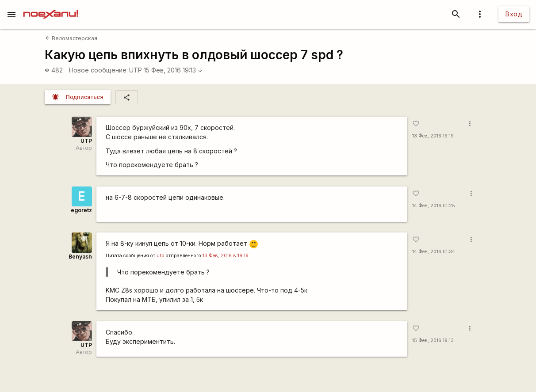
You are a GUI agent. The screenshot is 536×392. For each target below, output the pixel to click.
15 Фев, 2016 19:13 (173, 70)
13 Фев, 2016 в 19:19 (226, 256)
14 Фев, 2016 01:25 (434, 206)
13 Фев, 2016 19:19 (433, 136)
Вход (514, 14)
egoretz (81, 210)
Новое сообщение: (98, 70)
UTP (136, 70)
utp (161, 256)
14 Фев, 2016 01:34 (434, 252)
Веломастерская (71, 38)
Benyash (80, 257)
